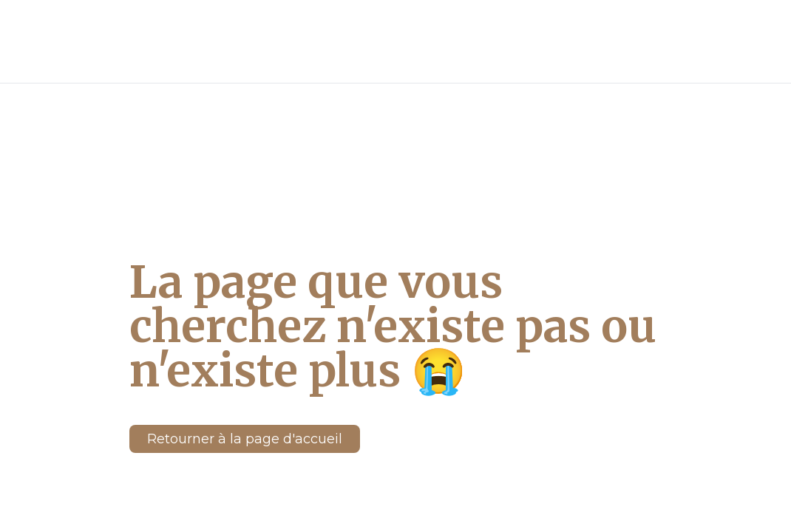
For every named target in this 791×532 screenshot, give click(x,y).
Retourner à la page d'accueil (245, 380)
